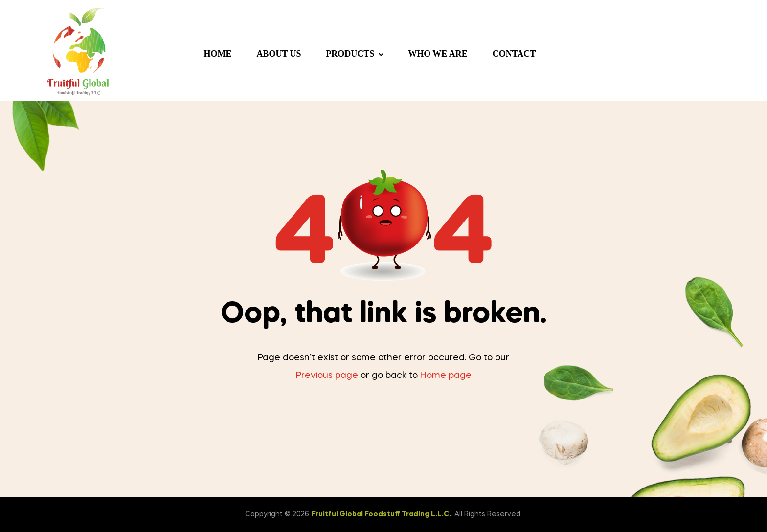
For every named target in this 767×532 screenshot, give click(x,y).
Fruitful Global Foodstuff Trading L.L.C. (381, 514)
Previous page (327, 376)
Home (218, 54)
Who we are (438, 54)
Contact (514, 54)
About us (279, 54)
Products (350, 54)
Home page (446, 376)
